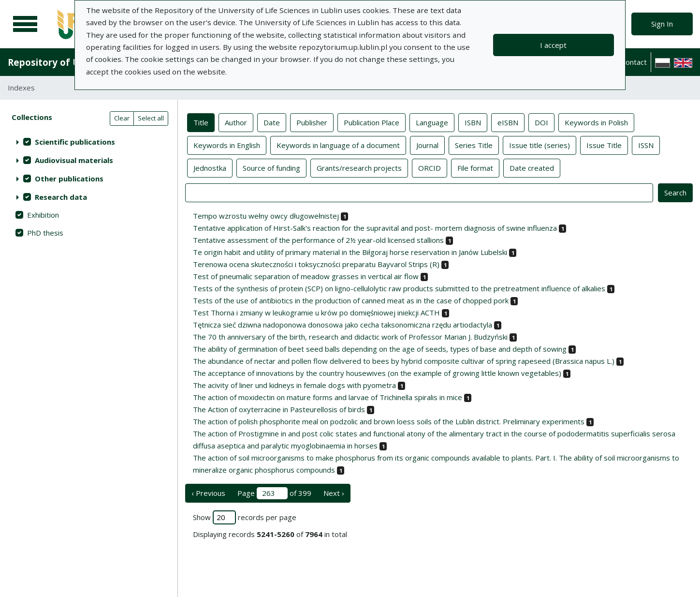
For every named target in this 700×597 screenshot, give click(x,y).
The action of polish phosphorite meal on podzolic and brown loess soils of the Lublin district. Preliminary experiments (389, 421)
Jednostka (210, 167)
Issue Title (604, 145)
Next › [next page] (334, 493)
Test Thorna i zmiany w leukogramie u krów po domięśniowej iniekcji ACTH (316, 313)
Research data (61, 197)
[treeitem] (89, 142)
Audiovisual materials (74, 160)
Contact (634, 62)
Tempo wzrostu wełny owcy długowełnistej (266, 216)
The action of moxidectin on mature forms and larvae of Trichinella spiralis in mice (328, 397)
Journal (427, 145)
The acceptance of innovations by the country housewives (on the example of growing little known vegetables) (377, 373)
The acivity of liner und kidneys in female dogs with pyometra (294, 385)
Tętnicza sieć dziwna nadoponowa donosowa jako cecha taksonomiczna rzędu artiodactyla (343, 325)
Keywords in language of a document (338, 145)
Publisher (312, 122)
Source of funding (271, 167)
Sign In (662, 24)
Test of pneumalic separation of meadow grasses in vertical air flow (306, 276)
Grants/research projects (359, 167)
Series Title (474, 145)
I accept (553, 45)
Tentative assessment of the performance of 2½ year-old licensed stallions (318, 240)
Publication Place (372, 122)
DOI (541, 122)
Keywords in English (227, 145)
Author (236, 122)
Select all (151, 118)
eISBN (508, 122)
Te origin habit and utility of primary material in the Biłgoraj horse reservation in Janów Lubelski (350, 252)
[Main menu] (25, 24)
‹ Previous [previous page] (208, 493)
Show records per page (245, 517)
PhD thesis (45, 233)
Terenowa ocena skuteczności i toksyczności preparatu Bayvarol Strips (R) (316, 264)
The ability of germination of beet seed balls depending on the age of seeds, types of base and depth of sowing (380, 349)
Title (201, 122)
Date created (532, 167)
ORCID (430, 167)
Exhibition (43, 215)
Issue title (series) (540, 145)
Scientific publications (75, 142)
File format (475, 167)
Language (432, 122)
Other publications (69, 179)
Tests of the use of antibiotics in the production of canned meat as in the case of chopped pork (351, 300)
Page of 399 (274, 493)
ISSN (646, 145)
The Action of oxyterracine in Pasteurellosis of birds (279, 409)
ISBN (473, 122)
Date (272, 122)
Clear (122, 118)
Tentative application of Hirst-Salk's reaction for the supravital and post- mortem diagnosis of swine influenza (375, 228)
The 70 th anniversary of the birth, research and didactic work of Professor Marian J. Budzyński (350, 337)
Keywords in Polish (596, 122)
